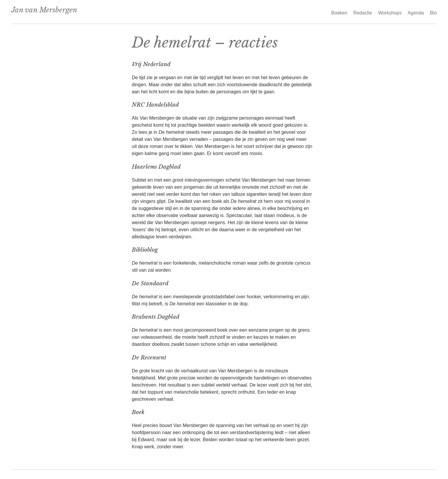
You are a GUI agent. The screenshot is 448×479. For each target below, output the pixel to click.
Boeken (339, 13)
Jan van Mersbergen (44, 10)
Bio (433, 13)
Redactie (363, 13)
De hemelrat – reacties (205, 43)
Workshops (390, 13)
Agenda (416, 13)
